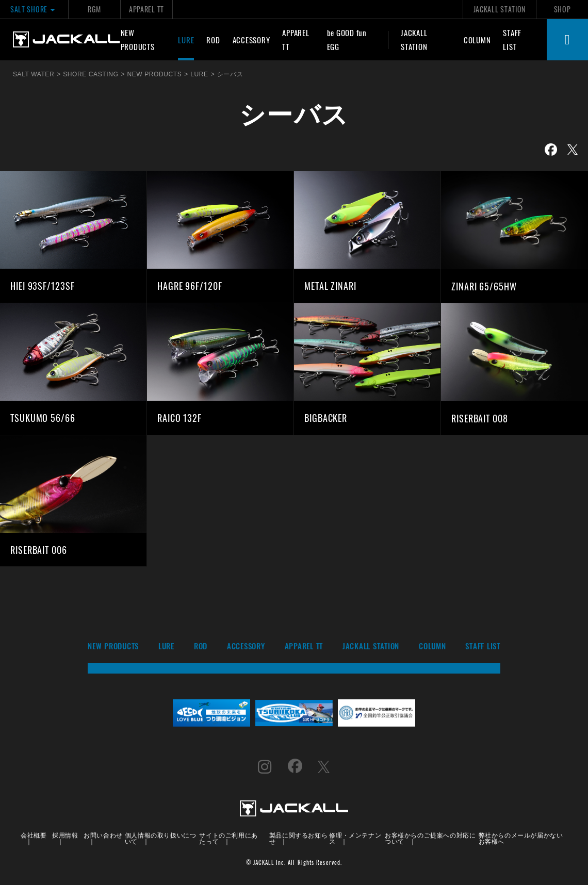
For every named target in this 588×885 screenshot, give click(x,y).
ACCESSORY (251, 40)
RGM (94, 9)
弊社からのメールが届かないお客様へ (521, 838)
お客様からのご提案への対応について (430, 838)
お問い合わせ (103, 835)
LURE (186, 40)
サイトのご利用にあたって (228, 838)
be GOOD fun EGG (347, 39)
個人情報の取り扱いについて (161, 838)
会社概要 (34, 835)
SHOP (562, 9)
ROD (213, 40)
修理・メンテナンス (355, 838)
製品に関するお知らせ (298, 838)
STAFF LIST (512, 39)
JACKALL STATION (500, 9)
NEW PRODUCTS (138, 39)
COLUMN (477, 40)
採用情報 (65, 835)
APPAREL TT (146, 9)
